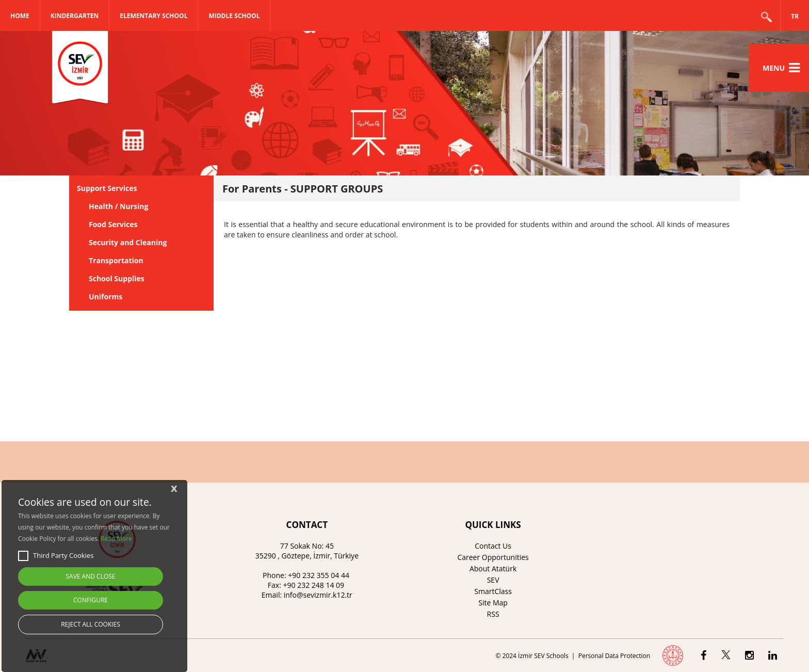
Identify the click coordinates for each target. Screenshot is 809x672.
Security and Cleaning (128, 242)
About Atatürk (493, 569)
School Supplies (117, 278)
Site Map (493, 603)
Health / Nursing (118, 206)
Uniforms (106, 297)
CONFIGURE (91, 600)
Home (20, 16)
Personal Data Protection (614, 656)
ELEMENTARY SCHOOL (153, 16)
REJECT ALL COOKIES (91, 624)
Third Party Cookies (56, 556)
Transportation (116, 260)
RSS (493, 614)
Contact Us (493, 546)
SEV (493, 580)
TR (795, 16)
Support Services (107, 188)
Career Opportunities (493, 557)
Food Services (113, 224)
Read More (116, 539)
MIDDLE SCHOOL (234, 16)
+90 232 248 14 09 (314, 585)
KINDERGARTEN (75, 16)
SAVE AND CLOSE (91, 576)
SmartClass (493, 591)
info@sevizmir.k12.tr (318, 595)
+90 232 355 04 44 (319, 575)
